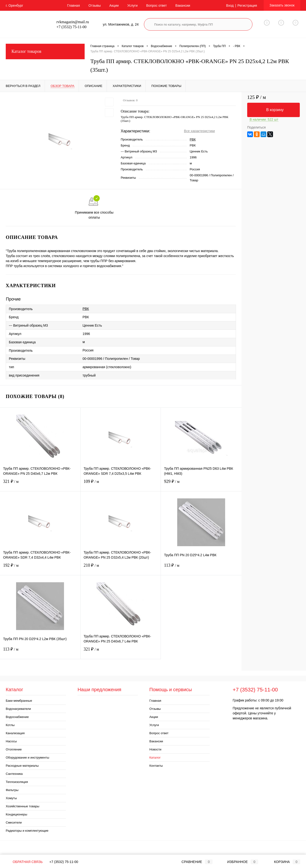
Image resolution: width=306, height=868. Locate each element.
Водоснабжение (17, 717)
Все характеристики (199, 131)
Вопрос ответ (156, 5)
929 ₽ (201, 484)
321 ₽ (40, 484)
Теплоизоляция (17, 782)
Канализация (15, 733)
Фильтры (12, 790)
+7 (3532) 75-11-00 (64, 862)
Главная (74, 5)
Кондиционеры (16, 814)
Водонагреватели (18, 709)
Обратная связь (24, 862)
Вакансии (183, 5)
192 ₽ (40, 568)
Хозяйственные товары (22, 806)
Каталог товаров (45, 51)
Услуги (132, 5)
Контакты (156, 766)
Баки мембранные (19, 701)
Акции (114, 5)
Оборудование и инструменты (27, 757)
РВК (193, 139)
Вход (230, 5)
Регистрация (247, 5)
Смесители (14, 822)
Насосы (11, 741)
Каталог (155, 757)
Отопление (14, 749)
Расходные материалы (22, 766)
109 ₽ (121, 484)
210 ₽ (121, 568)
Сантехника (14, 774)
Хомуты (11, 798)
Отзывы (95, 5)
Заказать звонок (282, 5)
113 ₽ (201, 568)
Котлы (10, 725)
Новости (155, 749)
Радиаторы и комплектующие (27, 831)
